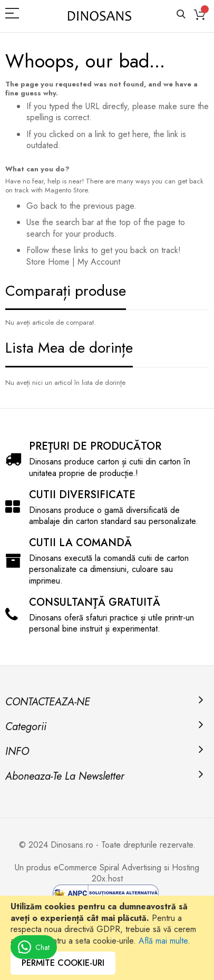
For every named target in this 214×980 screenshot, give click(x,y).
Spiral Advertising (130, 867)
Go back (42, 206)
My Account (99, 262)
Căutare (181, 14)
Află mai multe (163, 941)
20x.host (107, 879)
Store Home (48, 262)
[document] (107, 938)
